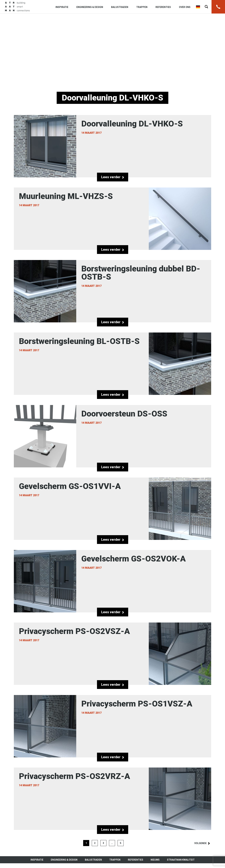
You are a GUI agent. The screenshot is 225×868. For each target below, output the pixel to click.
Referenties (163, 7)
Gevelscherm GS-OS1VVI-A (112, 509)
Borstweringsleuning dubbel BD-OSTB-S (112, 291)
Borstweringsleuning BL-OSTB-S (112, 364)
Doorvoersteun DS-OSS (112, 436)
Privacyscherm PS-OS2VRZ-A (112, 799)
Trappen (142, 7)
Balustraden (120, 7)
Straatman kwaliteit (181, 860)
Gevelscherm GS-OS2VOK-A (112, 581)
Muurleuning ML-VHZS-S (112, 219)
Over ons (185, 7)
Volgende (200, 843)
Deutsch (198, 7)
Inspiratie (62, 7)
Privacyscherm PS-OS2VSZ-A (112, 654)
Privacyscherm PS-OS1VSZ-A (112, 726)
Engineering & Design (90, 7)
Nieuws (155, 860)
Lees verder (113, 177)
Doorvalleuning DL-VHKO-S (112, 146)
